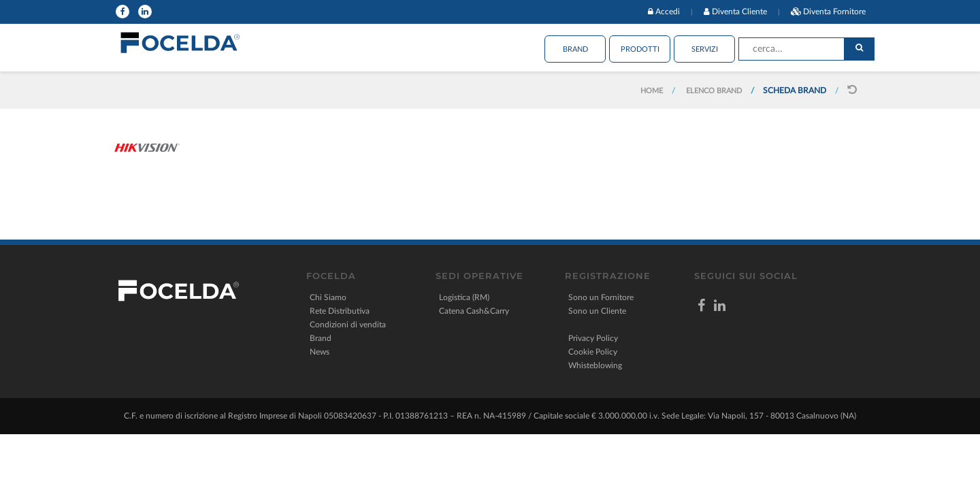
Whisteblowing (595, 365)
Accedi (668, 12)
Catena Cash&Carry (474, 311)
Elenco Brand (714, 91)
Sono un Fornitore (601, 297)
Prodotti (640, 49)
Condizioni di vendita (348, 325)
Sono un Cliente (597, 311)
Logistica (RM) (464, 297)
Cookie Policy (593, 352)
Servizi (705, 49)
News (320, 352)
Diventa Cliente (739, 12)
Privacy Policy (593, 338)
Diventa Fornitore (834, 12)
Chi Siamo (328, 297)
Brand (575, 49)
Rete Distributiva (340, 311)
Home (652, 91)
